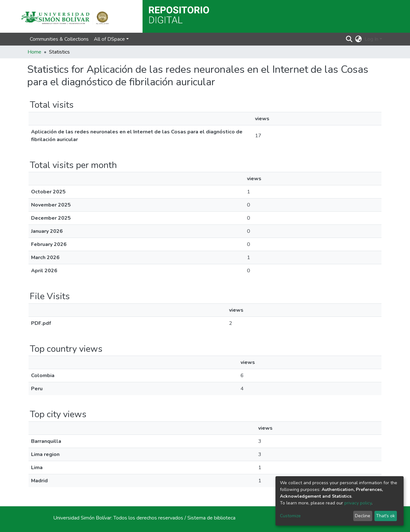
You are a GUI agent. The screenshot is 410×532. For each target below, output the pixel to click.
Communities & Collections (59, 39)
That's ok (385, 516)
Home (34, 52)
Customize (290, 516)
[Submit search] (349, 39)
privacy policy (358, 503)
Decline (363, 516)
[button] (359, 39)
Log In (371, 39)
